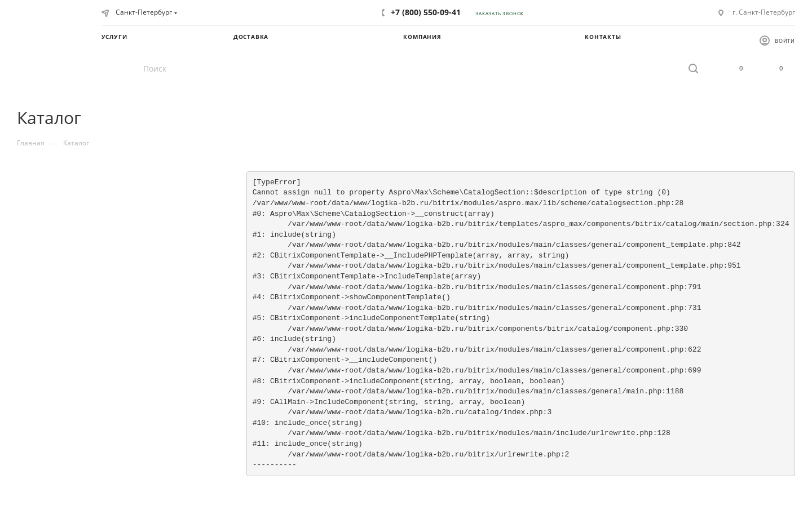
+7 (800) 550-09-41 (426, 12)
